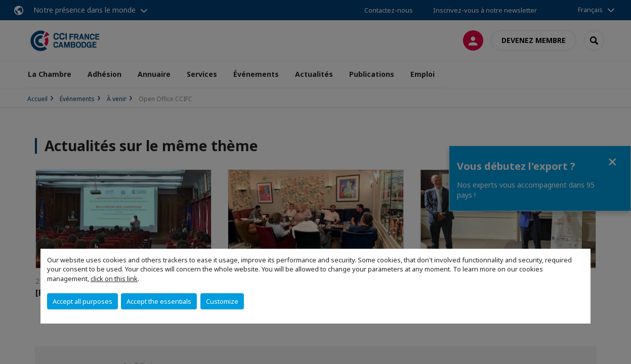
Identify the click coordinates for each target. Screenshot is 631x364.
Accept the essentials (159, 301)
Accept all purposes (82, 301)
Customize (222, 301)
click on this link (114, 279)
